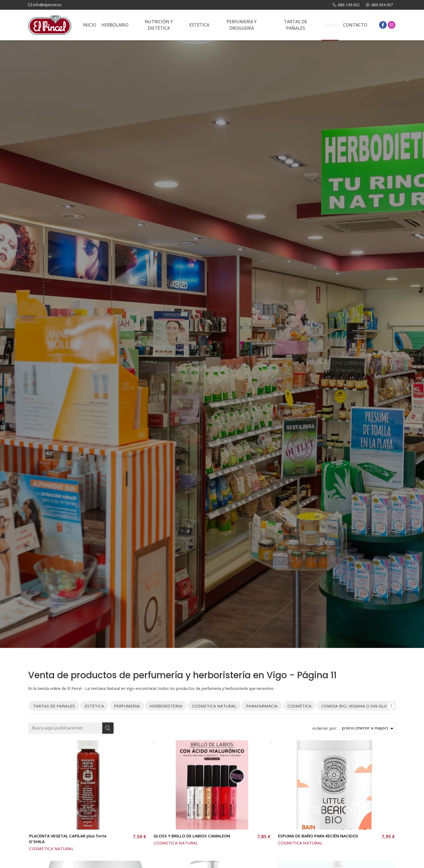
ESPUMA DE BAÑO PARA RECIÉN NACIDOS (318, 836)
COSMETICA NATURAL (51, 849)
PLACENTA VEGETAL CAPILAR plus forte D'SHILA (68, 839)
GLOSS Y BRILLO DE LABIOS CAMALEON (192, 836)
